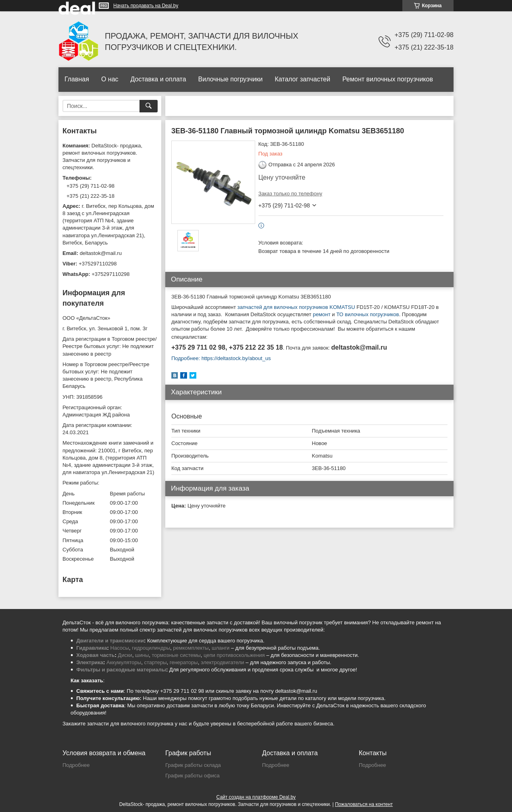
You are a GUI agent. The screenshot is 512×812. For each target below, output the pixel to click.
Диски (125, 655)
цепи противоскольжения (234, 655)
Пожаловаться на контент (364, 804)
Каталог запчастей (302, 79)
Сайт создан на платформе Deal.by (256, 797)
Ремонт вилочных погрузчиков (388, 79)
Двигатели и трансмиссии (110, 641)
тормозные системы (176, 655)
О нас (110, 79)
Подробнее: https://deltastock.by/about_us (221, 358)
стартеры (155, 662)
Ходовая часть (95, 655)
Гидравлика (92, 648)
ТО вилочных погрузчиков (367, 314)
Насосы (120, 648)
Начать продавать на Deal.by (146, 6)
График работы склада (193, 765)
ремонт (322, 314)
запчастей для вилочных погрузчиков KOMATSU (295, 307)
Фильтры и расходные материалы (121, 670)
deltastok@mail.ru (101, 253)
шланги (221, 648)
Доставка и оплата (158, 79)
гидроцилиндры (151, 648)
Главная (77, 79)
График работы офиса (193, 776)
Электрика (90, 662)
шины (142, 655)
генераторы (184, 662)
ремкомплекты (191, 648)
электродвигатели (223, 662)
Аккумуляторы (124, 662)
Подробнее (76, 765)
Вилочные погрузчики (231, 79)
